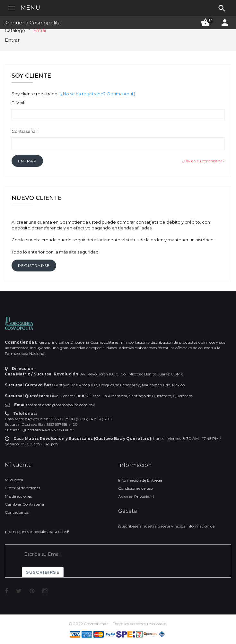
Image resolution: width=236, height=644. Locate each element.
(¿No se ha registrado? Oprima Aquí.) (97, 94)
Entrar (40, 30)
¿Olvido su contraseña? (203, 161)
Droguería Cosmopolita (32, 23)
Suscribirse (43, 572)
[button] (27, 161)
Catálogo (15, 30)
